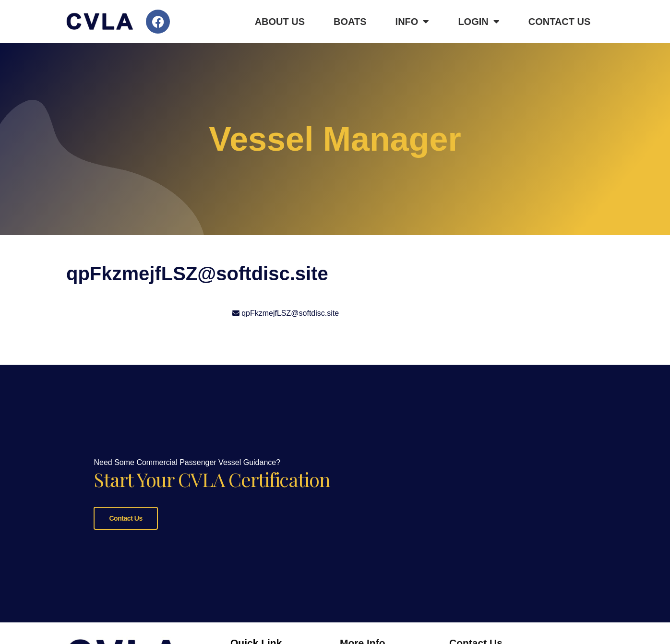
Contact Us (560, 22)
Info (413, 22)
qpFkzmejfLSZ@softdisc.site (290, 313)
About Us (280, 22)
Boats (350, 22)
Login (479, 22)
